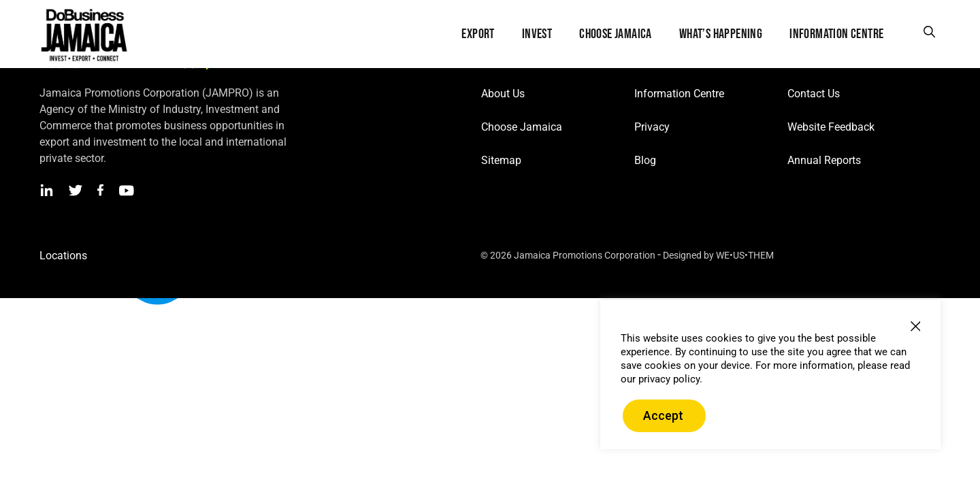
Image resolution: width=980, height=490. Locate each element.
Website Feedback (831, 127)
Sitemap (501, 160)
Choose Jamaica (522, 127)
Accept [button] (663, 415)
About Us (503, 94)
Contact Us (814, 94)
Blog (645, 160)
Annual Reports (824, 160)
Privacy (652, 127)
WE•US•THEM (745, 255)
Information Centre (679, 94)
